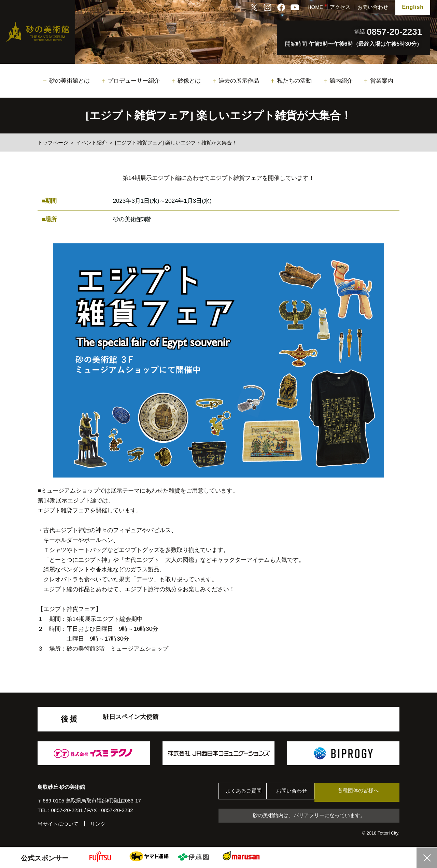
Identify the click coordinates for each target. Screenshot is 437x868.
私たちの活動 (294, 81)
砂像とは (189, 81)
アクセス (340, 7)
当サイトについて (58, 824)
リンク (98, 824)
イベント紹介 (91, 143)
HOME (315, 7)
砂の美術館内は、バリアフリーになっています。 (309, 816)
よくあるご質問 (246, 792)
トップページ (53, 143)
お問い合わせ (373, 7)
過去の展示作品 (239, 81)
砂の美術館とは (69, 81)
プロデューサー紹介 (134, 81)
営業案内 (382, 81)
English (413, 7)
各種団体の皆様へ (367, 792)
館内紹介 (341, 81)
